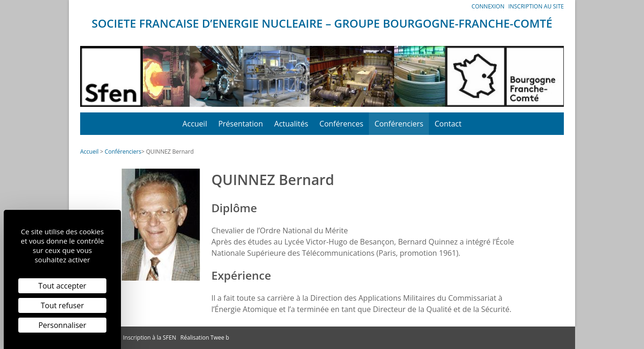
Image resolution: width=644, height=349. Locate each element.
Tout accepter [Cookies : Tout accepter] (62, 286)
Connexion (488, 6)
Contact (448, 124)
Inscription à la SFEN (150, 338)
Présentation (241, 124)
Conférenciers (399, 124)
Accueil (195, 124)
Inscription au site (536, 6)
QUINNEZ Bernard (170, 152)
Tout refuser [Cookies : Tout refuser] (62, 305)
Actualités (291, 124)
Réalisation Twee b (205, 338)
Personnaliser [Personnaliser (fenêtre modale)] (62, 325)
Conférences (342, 124)
